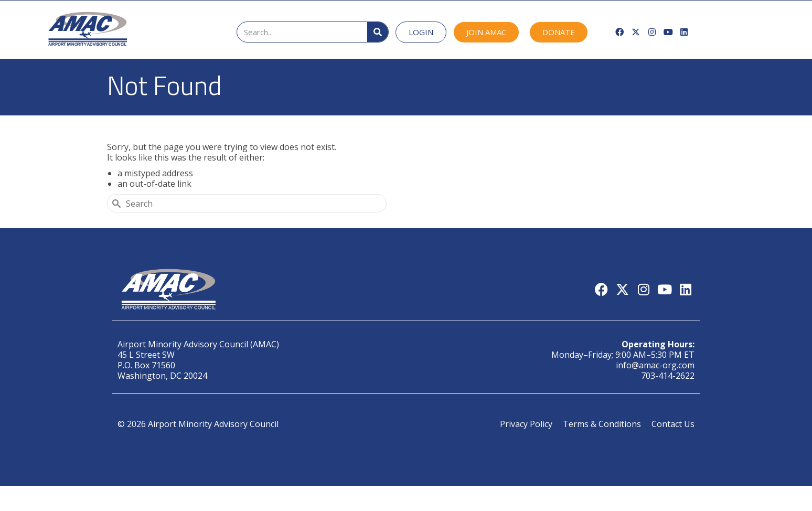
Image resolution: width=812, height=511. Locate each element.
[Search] (378, 32)
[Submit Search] (115, 203)
